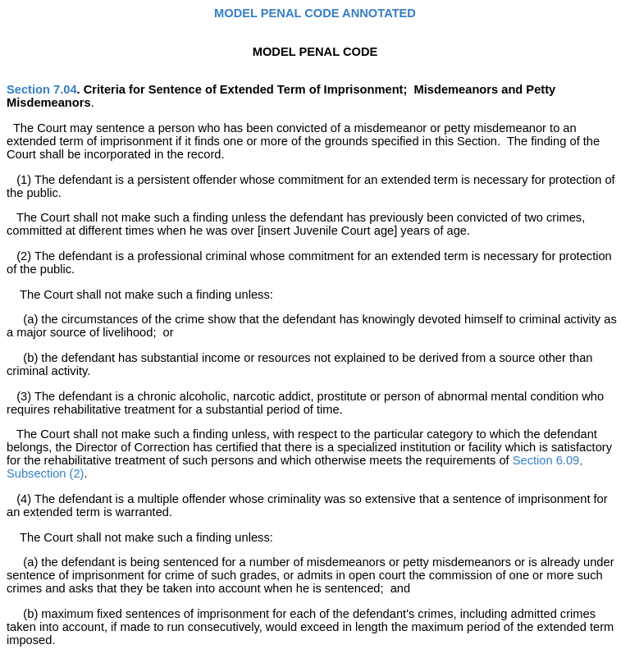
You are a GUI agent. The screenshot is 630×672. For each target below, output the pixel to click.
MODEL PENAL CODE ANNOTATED (315, 13)
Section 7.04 (42, 89)
